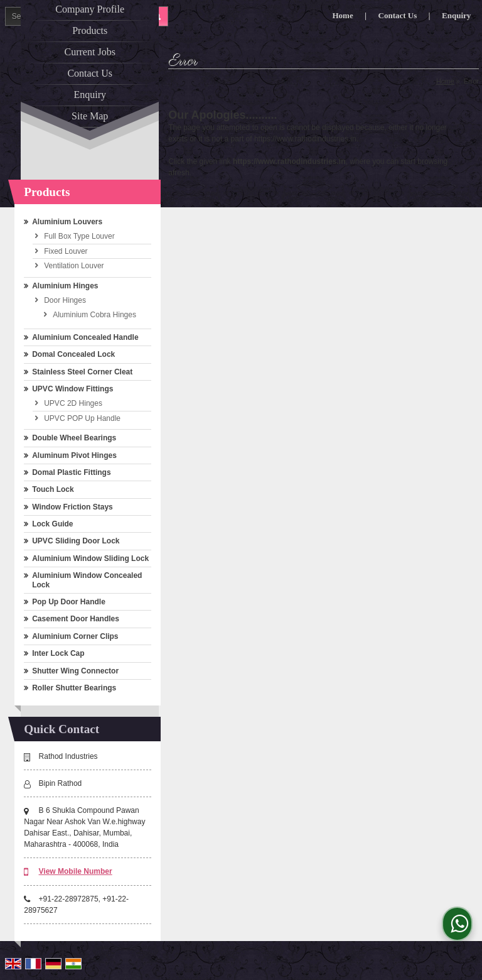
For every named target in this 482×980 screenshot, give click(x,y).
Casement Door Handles (76, 619)
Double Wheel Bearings (74, 438)
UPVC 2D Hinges (73, 403)
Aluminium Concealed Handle (85, 337)
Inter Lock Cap (58, 653)
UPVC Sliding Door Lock (76, 541)
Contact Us (90, 73)
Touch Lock (53, 489)
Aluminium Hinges (65, 286)
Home (445, 81)
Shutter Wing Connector (75, 671)
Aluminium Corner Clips (75, 636)
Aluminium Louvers (67, 222)
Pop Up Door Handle (69, 602)
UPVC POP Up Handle (82, 418)
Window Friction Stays (72, 507)
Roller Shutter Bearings (74, 688)
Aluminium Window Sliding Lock (90, 558)
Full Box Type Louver (79, 236)
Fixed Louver (66, 251)
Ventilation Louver (74, 266)
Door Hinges (65, 300)
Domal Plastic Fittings (71, 472)
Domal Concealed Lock (73, 354)
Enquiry (90, 95)
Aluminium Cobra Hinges (94, 315)
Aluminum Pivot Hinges (74, 455)
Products (90, 30)
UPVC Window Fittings (72, 389)
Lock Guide (52, 524)
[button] (76, 871)
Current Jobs (90, 52)
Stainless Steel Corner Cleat (82, 372)
